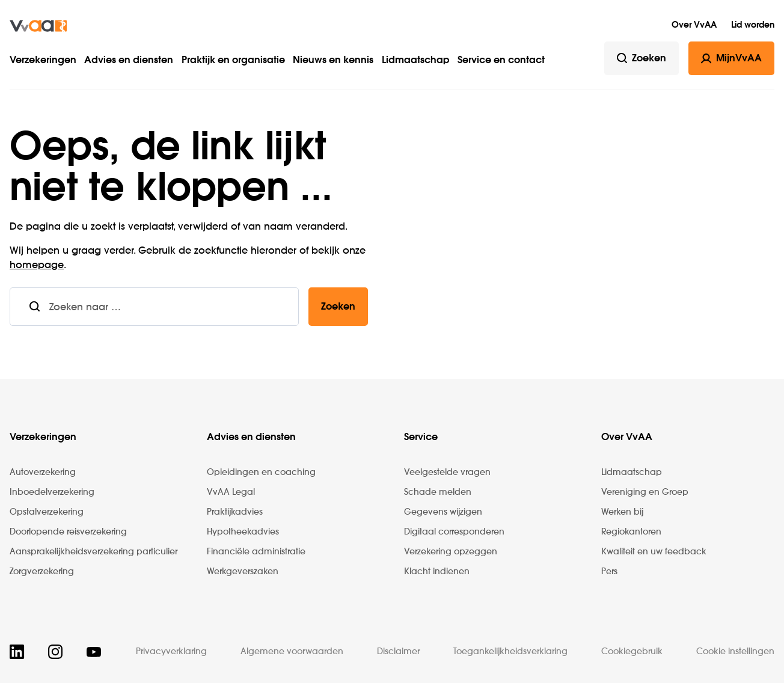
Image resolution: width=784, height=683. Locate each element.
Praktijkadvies (235, 512)
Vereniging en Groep (645, 492)
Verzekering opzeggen (451, 552)
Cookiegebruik (632, 652)
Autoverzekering (43, 473)
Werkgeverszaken (243, 572)
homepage (37, 266)
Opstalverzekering (47, 512)
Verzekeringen (43, 61)
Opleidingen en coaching (261, 473)
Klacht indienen (437, 572)
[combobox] (174, 307)
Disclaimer (398, 652)
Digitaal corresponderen (454, 532)
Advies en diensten (129, 61)
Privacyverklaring (171, 652)
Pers (609, 572)
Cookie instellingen (735, 652)
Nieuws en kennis (333, 61)
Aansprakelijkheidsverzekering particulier (93, 552)
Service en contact (501, 61)
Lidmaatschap (416, 61)
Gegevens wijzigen (443, 512)
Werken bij (622, 512)
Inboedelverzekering (52, 492)
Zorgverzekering (42, 572)
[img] (38, 26)
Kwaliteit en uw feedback (654, 552)
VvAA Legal (231, 492)
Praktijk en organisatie (233, 61)
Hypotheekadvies (243, 532)
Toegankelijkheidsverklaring (510, 652)
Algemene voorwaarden (292, 652)
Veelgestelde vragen (447, 473)
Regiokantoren (631, 532)
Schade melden (438, 492)
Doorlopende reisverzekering (68, 532)
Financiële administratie (256, 552)
